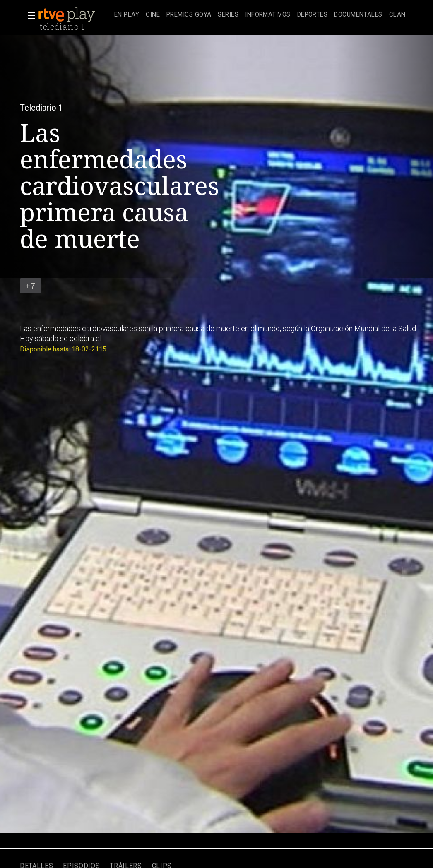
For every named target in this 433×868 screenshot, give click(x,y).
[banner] (75, 15)
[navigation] (260, 15)
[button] (29, 16)
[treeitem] (127, 15)
